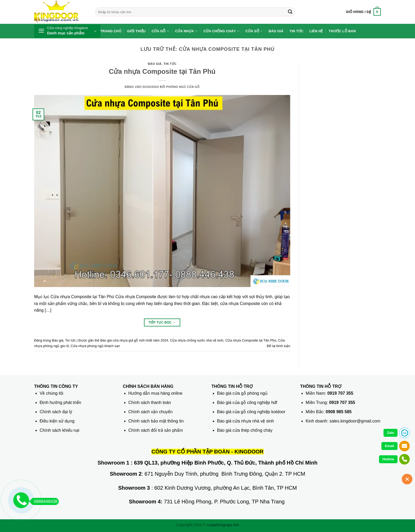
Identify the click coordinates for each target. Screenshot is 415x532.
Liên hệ (316, 31)
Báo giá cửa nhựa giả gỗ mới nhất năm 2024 (134, 340)
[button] (363, 12)
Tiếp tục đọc (162, 323)
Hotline (388, 459)
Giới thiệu (136, 31)
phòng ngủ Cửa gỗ (183, 87)
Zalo (391, 433)
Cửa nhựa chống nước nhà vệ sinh (197, 340)
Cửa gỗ (161, 31)
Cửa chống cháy (222, 31)
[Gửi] (290, 12)
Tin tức (297, 31)
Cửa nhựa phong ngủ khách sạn (95, 346)
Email (389, 446)
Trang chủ (111, 31)
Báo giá (276, 31)
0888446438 (44, 501)
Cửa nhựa (186, 31)
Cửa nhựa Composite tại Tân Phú (162, 71)
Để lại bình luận (279, 346)
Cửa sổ (254, 31)
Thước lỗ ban (342, 31)
